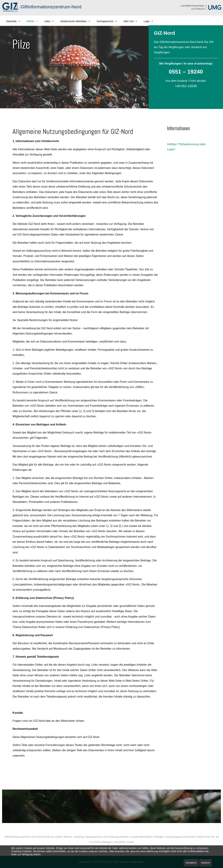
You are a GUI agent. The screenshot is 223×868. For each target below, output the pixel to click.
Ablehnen (205, 863)
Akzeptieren (191, 863)
